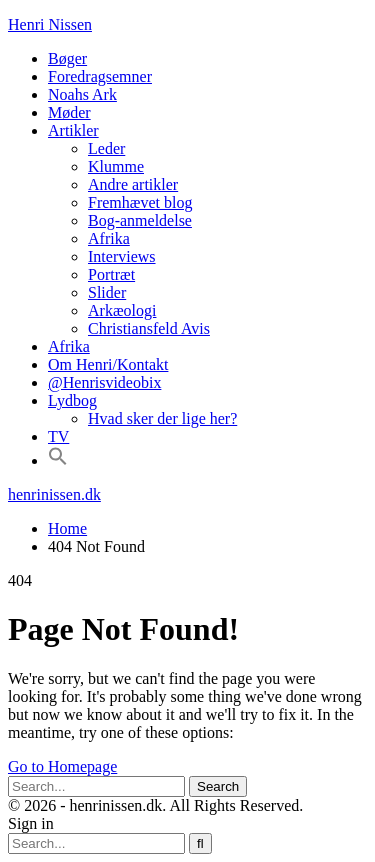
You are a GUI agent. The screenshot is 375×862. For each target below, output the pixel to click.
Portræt (111, 274)
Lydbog (72, 400)
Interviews (122, 256)
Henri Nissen (50, 24)
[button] (58, 460)
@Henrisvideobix (104, 382)
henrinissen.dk (54, 494)
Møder (69, 112)
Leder (106, 148)
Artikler (73, 130)
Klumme (116, 166)
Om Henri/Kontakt (108, 364)
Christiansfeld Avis (149, 328)
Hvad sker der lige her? (162, 418)
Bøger (67, 58)
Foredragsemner (100, 76)
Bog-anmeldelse (140, 220)
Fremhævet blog (140, 202)
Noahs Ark (82, 94)
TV (58, 436)
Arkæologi (122, 310)
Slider (107, 292)
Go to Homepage (62, 766)
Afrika (109, 238)
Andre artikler (133, 184)
